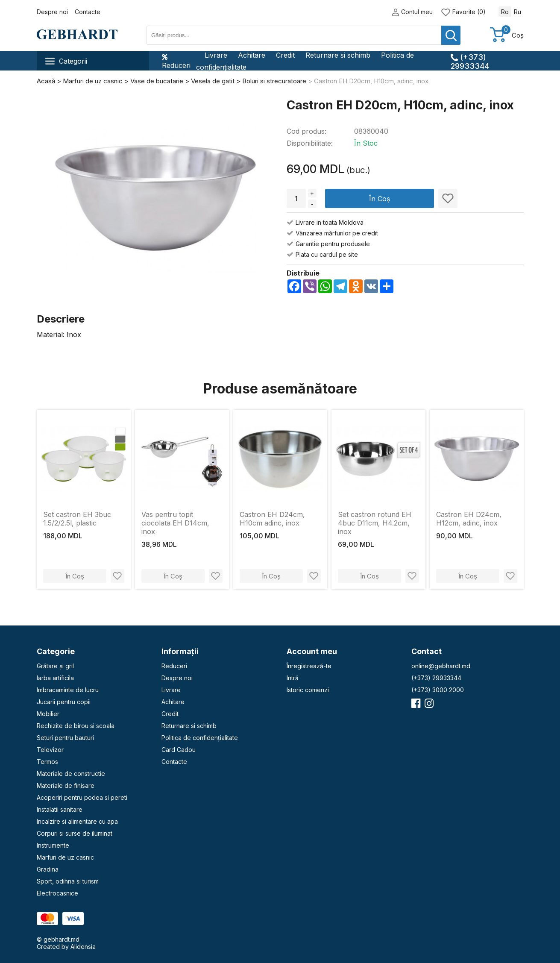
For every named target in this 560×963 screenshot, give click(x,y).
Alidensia (83, 947)
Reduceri (176, 61)
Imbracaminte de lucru (68, 690)
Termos (47, 762)
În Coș (380, 199)
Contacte (88, 12)
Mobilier (48, 714)
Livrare (216, 55)
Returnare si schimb (338, 55)
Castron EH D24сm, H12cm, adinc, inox (469, 519)
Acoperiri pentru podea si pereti (82, 797)
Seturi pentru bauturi (65, 738)
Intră (293, 678)
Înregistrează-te (309, 666)
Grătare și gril (55, 666)
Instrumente (53, 845)
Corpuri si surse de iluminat (75, 833)
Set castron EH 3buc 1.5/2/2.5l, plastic (77, 519)
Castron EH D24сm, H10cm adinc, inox (272, 519)
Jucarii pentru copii (64, 702)
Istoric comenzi (308, 690)
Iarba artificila (55, 678)
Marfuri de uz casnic (65, 857)
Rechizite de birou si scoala (76, 726)
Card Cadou (179, 750)
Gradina (48, 869)
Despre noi (52, 12)
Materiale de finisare (66, 785)
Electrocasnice (57, 893)
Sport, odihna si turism (68, 881)
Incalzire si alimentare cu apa (77, 821)
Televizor (50, 750)
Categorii (66, 61)
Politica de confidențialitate (200, 738)
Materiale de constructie (71, 774)
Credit (285, 55)
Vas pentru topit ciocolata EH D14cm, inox (175, 523)
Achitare (252, 55)
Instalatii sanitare (60, 809)
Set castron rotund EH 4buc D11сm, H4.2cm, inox (375, 523)
